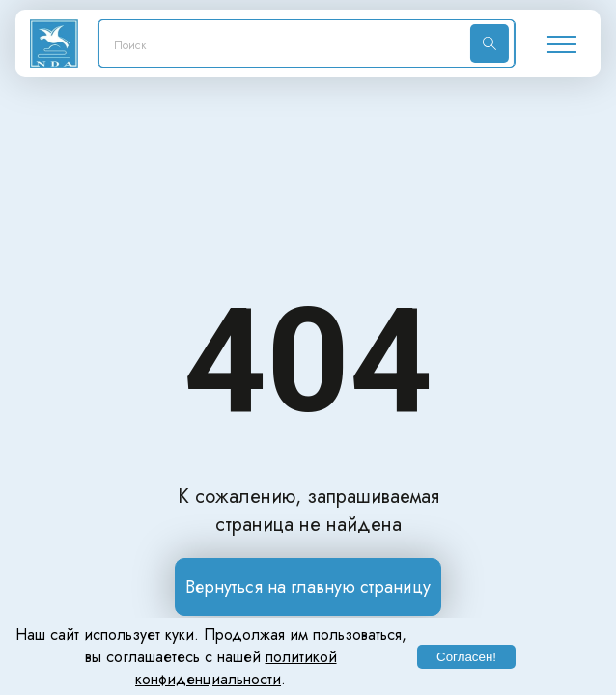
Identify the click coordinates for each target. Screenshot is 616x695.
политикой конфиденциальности (236, 668)
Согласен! (466, 657)
